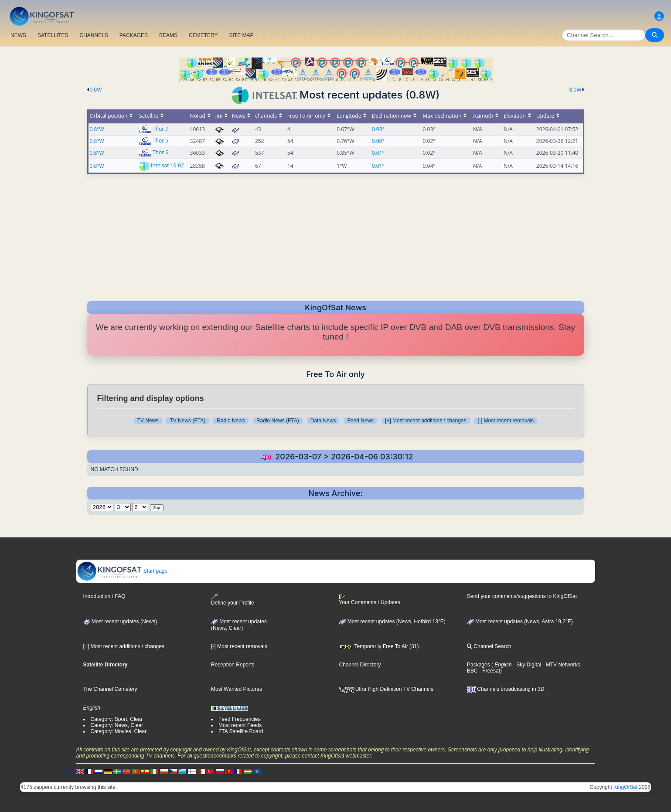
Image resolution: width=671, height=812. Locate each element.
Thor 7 (160, 129)
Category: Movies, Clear (119, 731)
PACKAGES (134, 35)
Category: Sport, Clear (117, 719)
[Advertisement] (336, 235)
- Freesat (489, 671)
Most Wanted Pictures (237, 689)
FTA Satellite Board (241, 731)
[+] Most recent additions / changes (426, 421)
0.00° (378, 141)
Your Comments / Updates (369, 600)
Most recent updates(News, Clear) (239, 625)
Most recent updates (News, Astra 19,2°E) (520, 622)
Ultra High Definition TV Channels (386, 689)
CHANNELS (94, 35)
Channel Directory (360, 665)
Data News (323, 421)
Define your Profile (233, 600)
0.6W (96, 90)
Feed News (360, 421)
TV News (148, 421)
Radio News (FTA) (278, 421)
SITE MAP (241, 35)
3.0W (575, 90)
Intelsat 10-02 (167, 165)
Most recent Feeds (240, 725)
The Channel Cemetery (110, 689)
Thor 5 (160, 141)
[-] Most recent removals (506, 421)
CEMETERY (203, 35)
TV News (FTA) (187, 421)
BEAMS (168, 35)
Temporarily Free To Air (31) (379, 646)
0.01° (378, 153)
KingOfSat (625, 787)
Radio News (231, 421)
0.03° (378, 129)
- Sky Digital (526, 665)
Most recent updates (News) (120, 622)
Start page (122, 571)
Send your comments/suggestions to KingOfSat (522, 596)
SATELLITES (53, 35)
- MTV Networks (560, 665)
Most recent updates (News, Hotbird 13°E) (392, 622)
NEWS (18, 35)
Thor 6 (160, 152)
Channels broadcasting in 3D (506, 689)
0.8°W (97, 129)
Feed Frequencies (240, 719)
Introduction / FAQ (104, 596)
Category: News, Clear (117, 725)
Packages (479, 665)
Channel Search (489, 646)
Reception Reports (233, 665)
